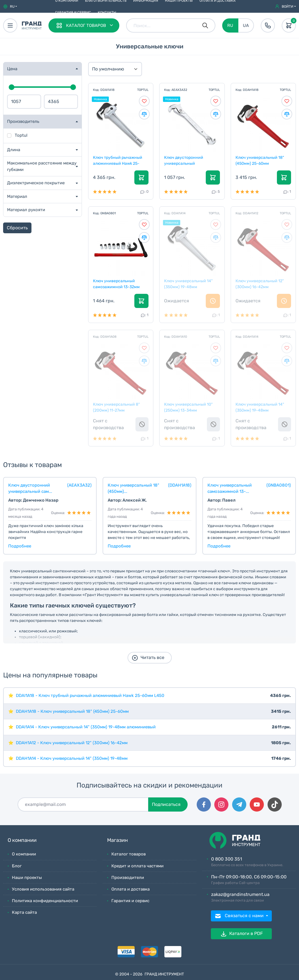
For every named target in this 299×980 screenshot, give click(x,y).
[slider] (12, 87)
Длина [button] (14, 150)
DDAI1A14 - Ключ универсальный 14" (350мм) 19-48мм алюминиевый (86, 727)
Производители (128, 878)
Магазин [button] (117, 840)
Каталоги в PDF (241, 934)
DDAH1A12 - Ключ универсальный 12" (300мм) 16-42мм (72, 743)
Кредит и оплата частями (137, 866)
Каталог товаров (129, 854)
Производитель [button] (23, 121)
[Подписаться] (83, 804)
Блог (17, 866)
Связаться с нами (240, 916)
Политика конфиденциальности (45, 901)
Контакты (107, 12)
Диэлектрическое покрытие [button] (36, 183)
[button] (10, 7)
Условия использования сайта (43, 889)
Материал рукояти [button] (26, 210)
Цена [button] (12, 69)
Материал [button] (17, 196)
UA (246, 25)
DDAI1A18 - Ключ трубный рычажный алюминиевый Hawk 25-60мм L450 (90, 696)
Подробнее (20, 546)
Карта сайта (24, 912)
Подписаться (166, 804)
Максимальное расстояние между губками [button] (42, 166)
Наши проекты (27, 878)
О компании (24, 854)
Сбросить (17, 228)
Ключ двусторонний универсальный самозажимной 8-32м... (187, 160)
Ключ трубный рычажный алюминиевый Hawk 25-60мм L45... (118, 160)
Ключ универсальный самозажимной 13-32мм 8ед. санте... (117, 284)
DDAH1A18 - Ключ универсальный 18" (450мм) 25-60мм (72, 711)
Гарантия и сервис (73, 12)
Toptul (21, 135)
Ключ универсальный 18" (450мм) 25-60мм (260, 160)
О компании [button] (22, 840)
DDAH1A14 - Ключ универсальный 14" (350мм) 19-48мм (72, 758)
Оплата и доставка (131, 889)
